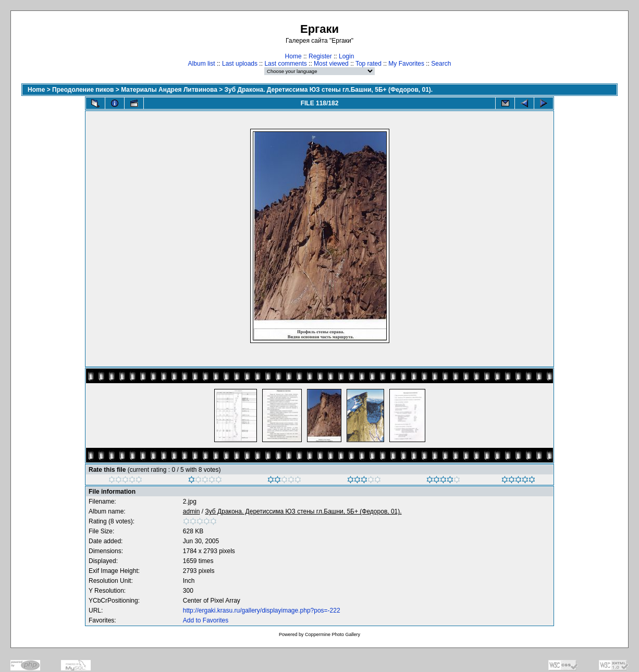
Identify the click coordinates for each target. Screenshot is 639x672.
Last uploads (240, 64)
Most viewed (331, 64)
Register (320, 56)
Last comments (285, 64)
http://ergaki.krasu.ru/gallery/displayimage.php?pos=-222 (262, 610)
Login (346, 56)
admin (192, 511)
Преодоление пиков (83, 90)
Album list (202, 64)
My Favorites (406, 64)
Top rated (368, 64)
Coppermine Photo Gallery (333, 634)
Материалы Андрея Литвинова (169, 90)
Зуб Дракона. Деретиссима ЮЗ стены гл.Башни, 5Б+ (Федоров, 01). (329, 90)
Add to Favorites (206, 620)
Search (441, 64)
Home (293, 56)
